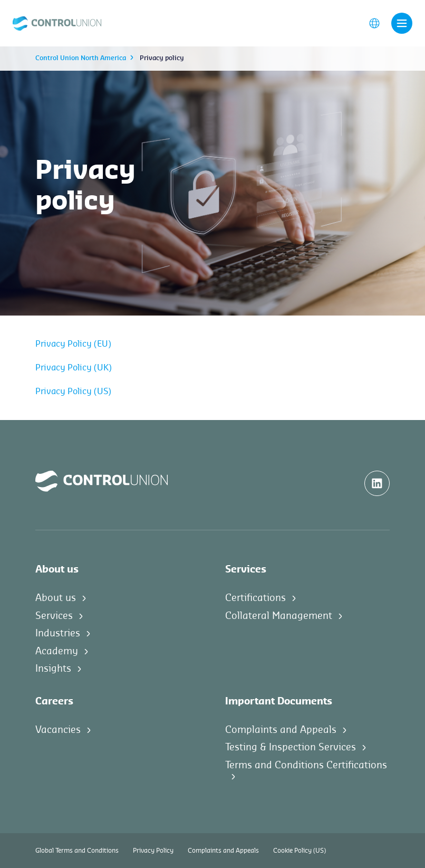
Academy (57, 651)
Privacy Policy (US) (73, 392)
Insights (53, 669)
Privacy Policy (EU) (73, 344)
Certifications (255, 598)
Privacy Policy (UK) (74, 368)
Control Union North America (81, 58)
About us (56, 598)
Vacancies (58, 730)
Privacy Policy (153, 851)
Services (54, 616)
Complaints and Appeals (281, 730)
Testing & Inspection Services (291, 747)
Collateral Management (279, 616)
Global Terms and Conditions (77, 851)
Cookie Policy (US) (300, 851)
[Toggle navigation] (402, 23)
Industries (58, 633)
